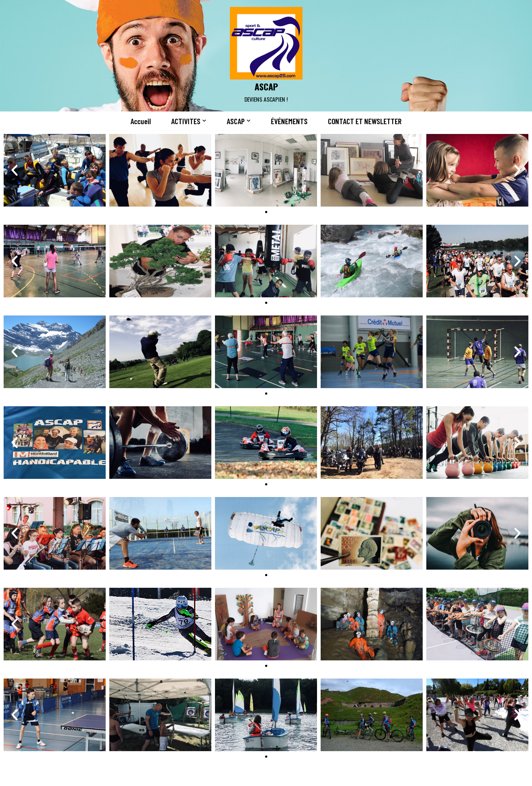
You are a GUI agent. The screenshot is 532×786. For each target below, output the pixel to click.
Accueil (138, 121)
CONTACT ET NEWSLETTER (367, 121)
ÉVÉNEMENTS (289, 121)
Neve (66, 776)
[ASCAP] (266, 56)
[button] (203, 121)
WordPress (134, 776)
